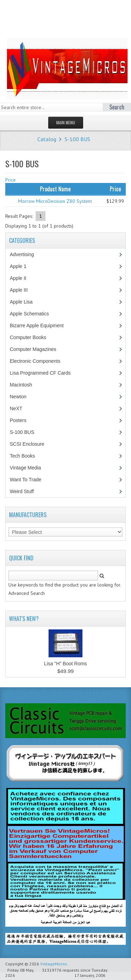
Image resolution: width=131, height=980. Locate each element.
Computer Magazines (38, 349)
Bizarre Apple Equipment (40, 326)
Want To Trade (26, 480)
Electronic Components (39, 361)
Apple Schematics (33, 314)
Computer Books (33, 337)
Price (10, 180)
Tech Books (27, 456)
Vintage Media (29, 468)
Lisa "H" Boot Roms (65, 664)
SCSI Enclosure (31, 444)
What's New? (24, 619)
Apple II (22, 278)
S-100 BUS (77, 139)
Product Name (55, 189)
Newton (18, 397)
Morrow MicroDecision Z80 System (55, 201)
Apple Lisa (26, 302)
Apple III (22, 290)
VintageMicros (54, 964)
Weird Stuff (26, 491)
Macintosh (25, 385)
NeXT (16, 408)
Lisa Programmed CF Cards (44, 373)
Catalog (47, 139)
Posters (22, 420)
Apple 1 (22, 266)
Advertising (26, 254)
